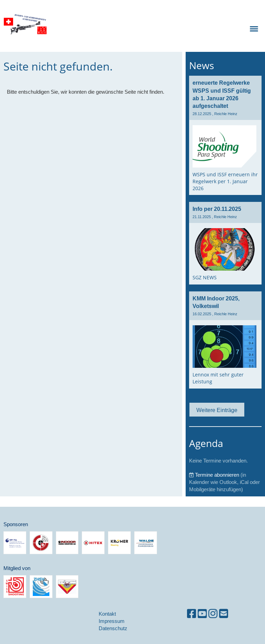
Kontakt (107, 614)
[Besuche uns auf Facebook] (192, 614)
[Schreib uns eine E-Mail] (224, 614)
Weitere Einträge (217, 410)
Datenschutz (113, 628)
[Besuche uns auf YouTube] (202, 614)
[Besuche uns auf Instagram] (213, 614)
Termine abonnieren (217, 475)
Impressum (112, 621)
